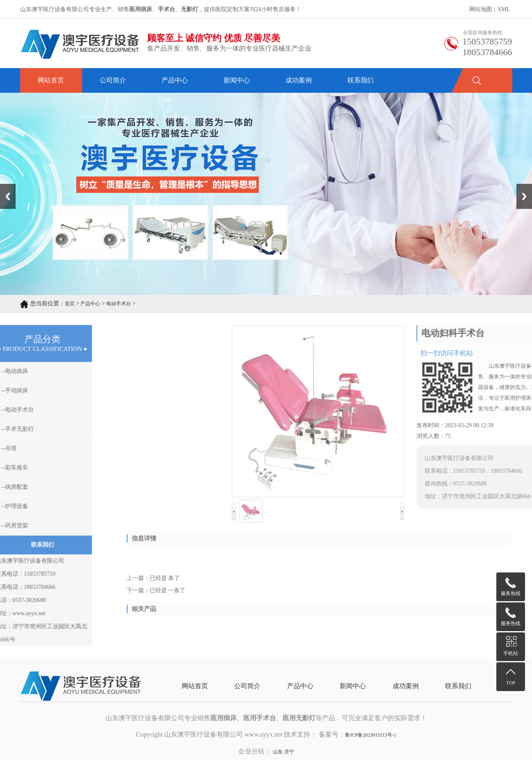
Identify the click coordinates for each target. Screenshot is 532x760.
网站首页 (51, 80)
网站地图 (481, 10)
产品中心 (175, 80)
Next (521, 187)
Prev (5, 187)
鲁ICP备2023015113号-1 (370, 735)
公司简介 (113, 80)
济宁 (289, 752)
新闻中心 (237, 80)
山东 (278, 752)
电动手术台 (119, 304)
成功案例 (299, 80)
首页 (70, 304)
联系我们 (361, 80)
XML (503, 10)
